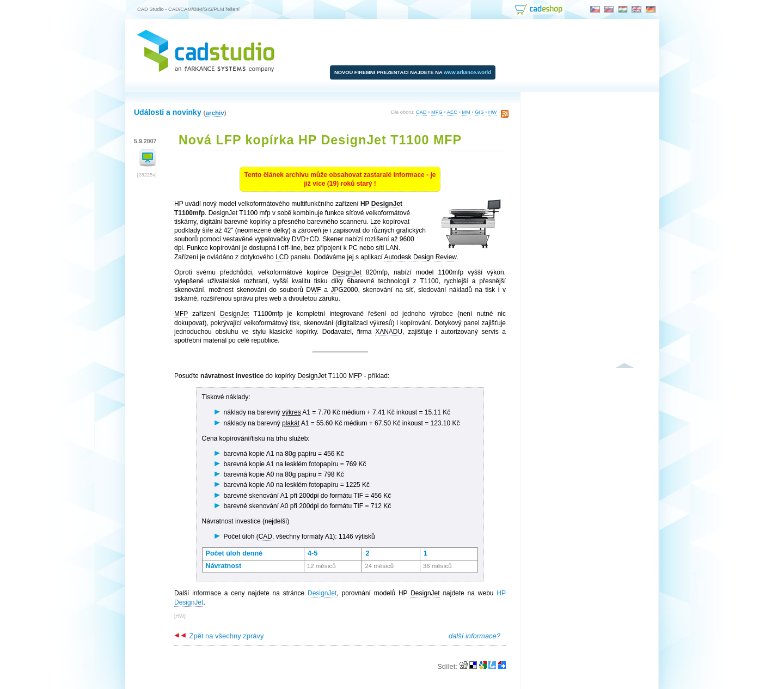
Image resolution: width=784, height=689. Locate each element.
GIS (479, 112)
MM (466, 112)
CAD (421, 112)
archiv (215, 112)
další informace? (474, 636)
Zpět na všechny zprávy (219, 636)
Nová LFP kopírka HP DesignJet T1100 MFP (320, 140)
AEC (452, 112)
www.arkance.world (467, 72)
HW (493, 112)
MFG (437, 112)
